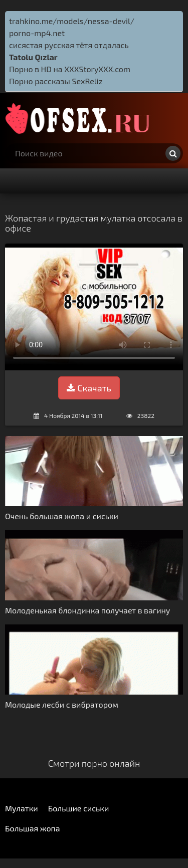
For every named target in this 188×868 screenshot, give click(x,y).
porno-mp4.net (37, 33)
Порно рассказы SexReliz (56, 81)
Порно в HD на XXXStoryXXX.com (70, 69)
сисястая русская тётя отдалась (69, 45)
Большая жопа (33, 828)
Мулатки (22, 808)
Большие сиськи (79, 808)
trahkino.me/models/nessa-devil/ (72, 21)
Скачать (89, 388)
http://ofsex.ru (80, 118)
